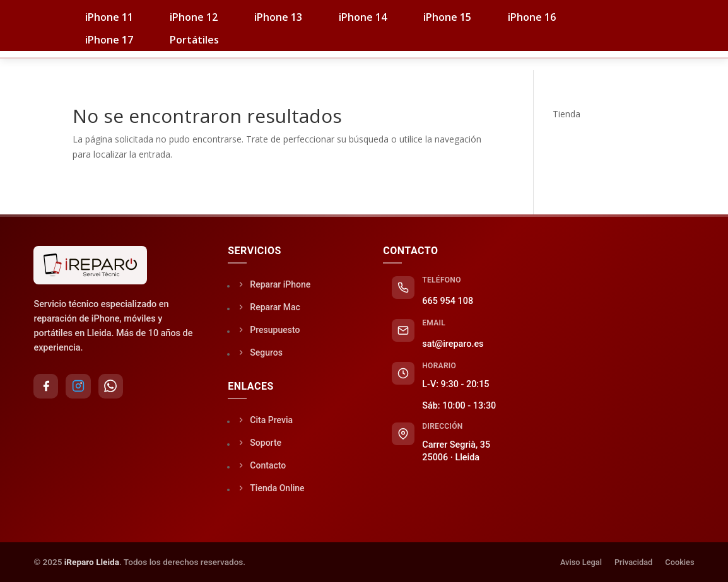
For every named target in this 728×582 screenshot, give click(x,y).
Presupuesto (269, 329)
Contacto (620, 52)
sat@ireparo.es (453, 344)
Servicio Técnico (351, 52)
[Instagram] (79, 387)
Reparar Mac (269, 307)
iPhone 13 (278, 17)
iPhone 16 (532, 17)
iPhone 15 (447, 17)
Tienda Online (272, 488)
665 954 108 (448, 301)
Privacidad (633, 562)
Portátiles (194, 40)
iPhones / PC (240, 52)
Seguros (453, 52)
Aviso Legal (581, 562)
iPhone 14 (363, 17)
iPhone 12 (194, 17)
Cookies (679, 562)
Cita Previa (266, 420)
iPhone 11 (109, 17)
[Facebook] (46, 387)
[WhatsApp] (112, 387)
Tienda (151, 52)
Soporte (535, 52)
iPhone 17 (109, 40)
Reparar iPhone (275, 284)
